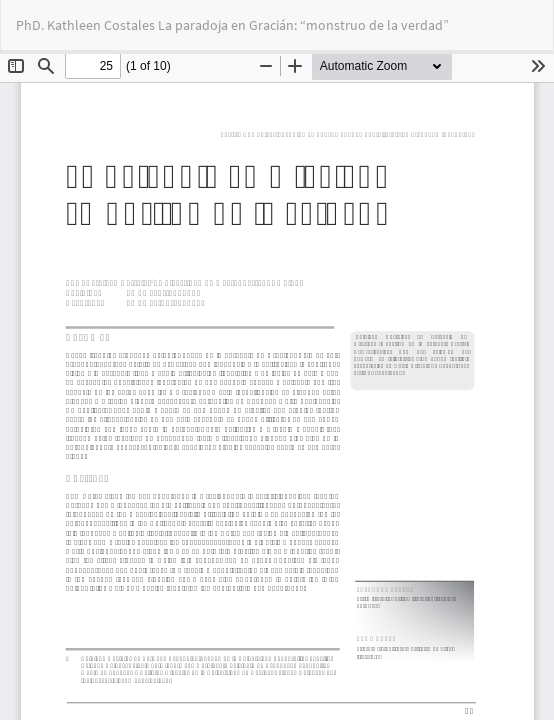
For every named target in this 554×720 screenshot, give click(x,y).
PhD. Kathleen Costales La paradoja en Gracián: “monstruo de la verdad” (232, 25)
